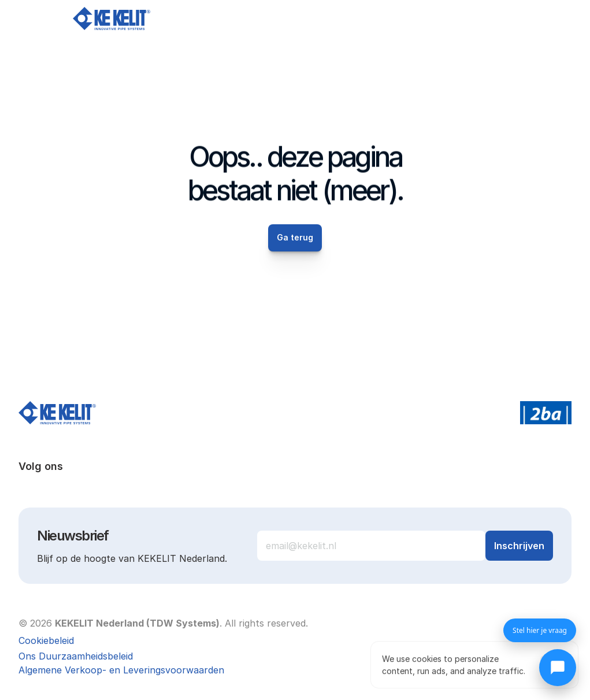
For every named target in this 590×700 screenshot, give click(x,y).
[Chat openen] (558, 668)
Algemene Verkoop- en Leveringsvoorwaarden (121, 670)
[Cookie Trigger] (46, 640)
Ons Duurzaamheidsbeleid (76, 656)
